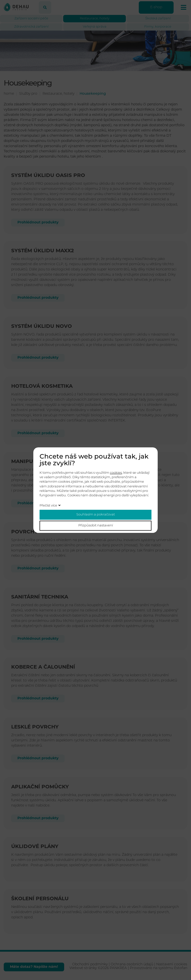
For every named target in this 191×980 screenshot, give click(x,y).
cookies (116, 473)
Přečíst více (48, 506)
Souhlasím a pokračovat (96, 515)
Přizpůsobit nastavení (96, 526)
